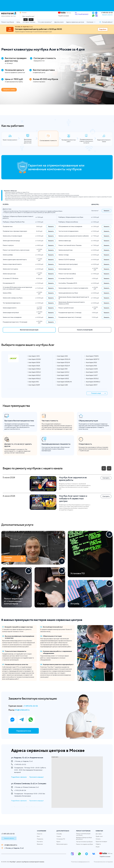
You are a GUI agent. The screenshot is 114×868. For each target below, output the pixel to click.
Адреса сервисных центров (75, 26)
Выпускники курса (62, 844)
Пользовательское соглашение (103, 862)
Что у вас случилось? (45, 26)
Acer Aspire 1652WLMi (64, 386)
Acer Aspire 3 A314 (92, 373)
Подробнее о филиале (19, 780)
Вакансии (40, 844)
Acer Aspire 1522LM (64, 370)
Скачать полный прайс (85, 334)
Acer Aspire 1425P (34, 389)
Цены (18, 26)
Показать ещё (99, 397)
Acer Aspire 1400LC (35, 376)
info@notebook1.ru (23, 714)
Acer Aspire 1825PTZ (93, 364)
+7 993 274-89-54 (20, 797)
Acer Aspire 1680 (63, 389)
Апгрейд (59, 834)
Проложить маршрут (37, 780)
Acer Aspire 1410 (34, 386)
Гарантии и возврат (101, 842)
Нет (31, 22)
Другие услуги (59, 26)
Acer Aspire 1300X (34, 367)
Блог (38, 836)
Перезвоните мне (23, 736)
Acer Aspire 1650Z (63, 383)
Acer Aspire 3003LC (92, 383)
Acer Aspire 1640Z (63, 380)
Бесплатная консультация (29, 334)
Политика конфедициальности (80, 862)
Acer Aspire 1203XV (35, 364)
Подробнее (103, 34)
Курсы (58, 842)
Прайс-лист (99, 836)
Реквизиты (40, 839)
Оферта (98, 844)
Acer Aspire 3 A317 (92, 380)
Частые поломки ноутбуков (84, 842)
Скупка (59, 836)
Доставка (99, 834)
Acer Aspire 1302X (34, 370)
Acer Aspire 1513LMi (64, 367)
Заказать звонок (107, 17)
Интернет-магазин (29, 26)
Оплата (98, 839)
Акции (98, 847)
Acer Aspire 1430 (63, 360)
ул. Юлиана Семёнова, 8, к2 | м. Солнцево (27, 788)
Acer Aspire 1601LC (63, 376)
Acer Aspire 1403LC (35, 380)
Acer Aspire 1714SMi (92, 360)
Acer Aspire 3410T (92, 389)
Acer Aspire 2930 (91, 370)
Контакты (40, 842)
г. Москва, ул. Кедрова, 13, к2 (14, 848)
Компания (90, 26)
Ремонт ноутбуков (8, 26)
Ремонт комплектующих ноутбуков (83, 834)
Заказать (107, 215)
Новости (40, 834)
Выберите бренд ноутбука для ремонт (84, 838)
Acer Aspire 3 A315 (92, 376)
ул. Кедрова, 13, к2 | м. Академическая (22, 759)
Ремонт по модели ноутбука (84, 844)
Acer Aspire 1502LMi (64, 364)
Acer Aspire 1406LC (35, 383)
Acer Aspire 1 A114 (34, 360)
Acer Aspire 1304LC (35, 373)
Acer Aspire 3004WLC (93, 386)
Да (26, 22)
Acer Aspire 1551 (62, 373)
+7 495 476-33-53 (107, 15)
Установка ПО (61, 839)
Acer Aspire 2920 (91, 367)
